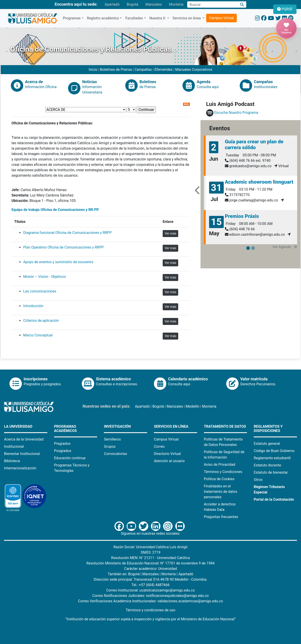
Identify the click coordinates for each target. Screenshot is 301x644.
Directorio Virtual (167, 454)
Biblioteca (12, 461)
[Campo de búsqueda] (212, 5)
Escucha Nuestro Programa (236, 113)
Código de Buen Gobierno (274, 451)
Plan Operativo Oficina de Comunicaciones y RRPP (63, 247)
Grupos (110, 446)
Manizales (154, 4)
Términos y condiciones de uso (150, 610)
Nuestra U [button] (158, 18)
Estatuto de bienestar (271, 472)
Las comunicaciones (40, 291)
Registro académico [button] (103, 18)
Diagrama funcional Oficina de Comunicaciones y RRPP (67, 233)
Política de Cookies (219, 479)
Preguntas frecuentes (221, 517)
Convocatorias (115, 454)
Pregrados (62, 444)
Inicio (93, 70)
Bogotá (132, 4)
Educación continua (70, 458)
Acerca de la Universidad (24, 439)
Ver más (170, 233)
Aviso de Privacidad (220, 465)
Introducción (33, 306)
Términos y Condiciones (223, 472)
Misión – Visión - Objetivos (44, 277)
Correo (159, 446)
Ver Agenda (285, 247)
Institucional (14, 446)
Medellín (193, 406)
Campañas (143, 70)
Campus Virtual (221, 18)
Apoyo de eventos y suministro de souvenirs (58, 262)
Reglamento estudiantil (272, 458)
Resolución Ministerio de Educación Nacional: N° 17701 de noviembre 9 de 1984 (151, 563)
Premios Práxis (242, 216)
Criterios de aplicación (41, 321)
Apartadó (112, 4)
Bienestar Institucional (22, 454)
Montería (176, 4)
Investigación (117, 426)
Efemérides (164, 70)
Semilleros (112, 439)
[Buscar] (242, 5)
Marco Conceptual (38, 335)
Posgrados (63, 451)
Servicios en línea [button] (187, 18)
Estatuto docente (267, 465)
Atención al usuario (169, 461)
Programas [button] (72, 18)
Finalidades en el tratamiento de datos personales (221, 492)
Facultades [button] (134, 18)
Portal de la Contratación (274, 499)
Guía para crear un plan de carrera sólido (254, 145)
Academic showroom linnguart (259, 182)
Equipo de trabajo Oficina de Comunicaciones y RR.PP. (55, 210)
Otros (258, 480)
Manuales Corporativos (194, 70)
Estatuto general (267, 444)
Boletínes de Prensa (116, 70)
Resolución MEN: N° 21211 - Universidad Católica (150, 558)
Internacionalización (20, 468)
